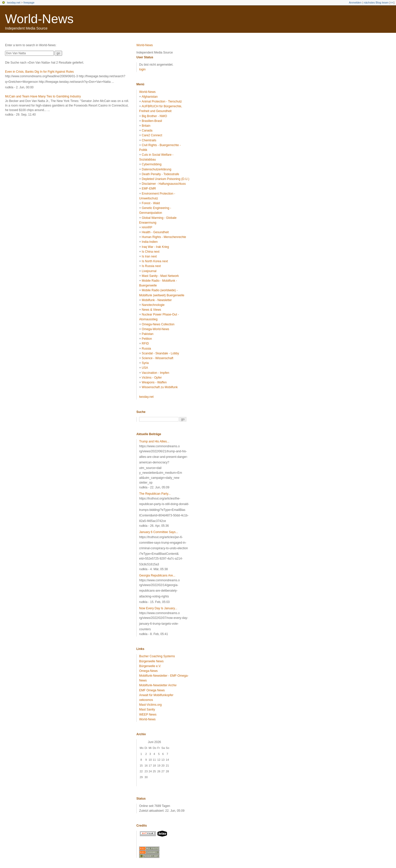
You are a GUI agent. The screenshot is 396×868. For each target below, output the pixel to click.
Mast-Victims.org (150, 705)
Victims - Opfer (152, 378)
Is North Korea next (155, 261)
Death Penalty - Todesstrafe (160, 174)
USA (145, 368)
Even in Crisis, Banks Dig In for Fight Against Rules (39, 72)
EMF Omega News (152, 690)
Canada (147, 130)
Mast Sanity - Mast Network (160, 276)
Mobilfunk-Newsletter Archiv (158, 685)
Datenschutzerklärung (156, 169)
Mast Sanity (147, 709)
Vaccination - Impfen (155, 373)
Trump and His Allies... (154, 441)
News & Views (151, 310)
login (142, 69)
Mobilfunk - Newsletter (157, 300)
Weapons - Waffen (154, 382)
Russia (146, 349)
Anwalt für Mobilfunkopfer (156, 695)
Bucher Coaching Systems (157, 656)
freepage (29, 3)
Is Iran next (149, 256)
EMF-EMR (149, 189)
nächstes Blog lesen (376, 3)
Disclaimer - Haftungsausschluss (164, 184)
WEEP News (148, 715)
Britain (146, 126)
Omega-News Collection (158, 324)
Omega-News (148, 671)
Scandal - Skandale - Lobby (160, 353)
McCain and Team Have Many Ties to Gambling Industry (43, 96)
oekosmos (146, 700)
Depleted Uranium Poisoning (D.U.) (165, 179)
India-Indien (150, 242)
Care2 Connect (152, 135)
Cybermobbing (152, 164)
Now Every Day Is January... (158, 608)
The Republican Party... (155, 494)
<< (392, 3)
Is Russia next (151, 266)
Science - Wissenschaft (157, 358)
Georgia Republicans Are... (157, 575)
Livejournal (149, 271)
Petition (147, 339)
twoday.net (14, 3)
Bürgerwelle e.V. (150, 666)
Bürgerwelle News (151, 661)
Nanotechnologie (153, 305)
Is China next (151, 252)
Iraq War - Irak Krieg (155, 247)
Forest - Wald (151, 203)
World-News (39, 19)
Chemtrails (149, 140)
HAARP (147, 227)
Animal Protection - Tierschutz (162, 101)
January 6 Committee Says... (159, 532)
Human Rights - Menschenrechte (164, 237)
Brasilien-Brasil (152, 121)
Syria (145, 363)
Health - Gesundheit (155, 232)
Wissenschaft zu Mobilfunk (160, 387)
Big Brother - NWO (154, 116)
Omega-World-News (155, 329)
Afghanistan (150, 97)
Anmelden (355, 3)
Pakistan (147, 334)
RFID (145, 344)
